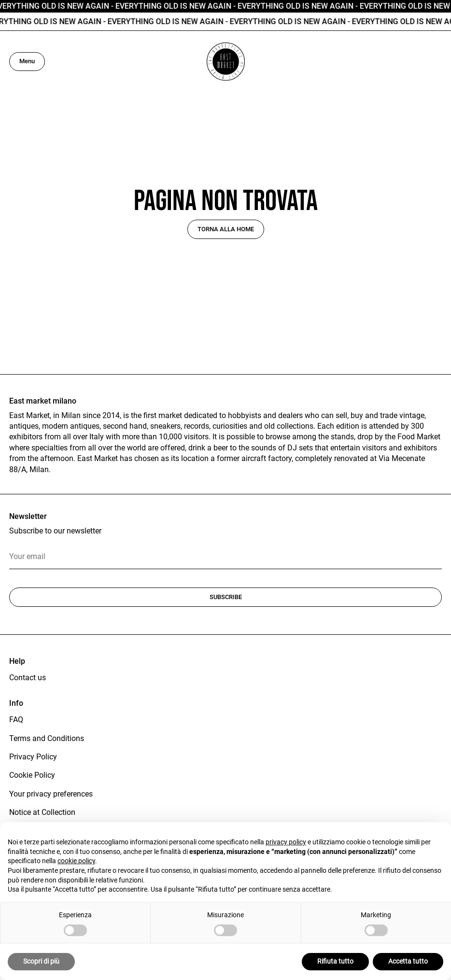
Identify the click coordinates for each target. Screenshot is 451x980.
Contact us (28, 678)
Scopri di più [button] (41, 961)
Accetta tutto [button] (408, 961)
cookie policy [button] (76, 861)
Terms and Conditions (47, 738)
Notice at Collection (42, 812)
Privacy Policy (33, 757)
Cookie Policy (32, 775)
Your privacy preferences (51, 794)
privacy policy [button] (286, 842)
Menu (27, 61)
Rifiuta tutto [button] (335, 961)
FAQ (16, 720)
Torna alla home (226, 229)
